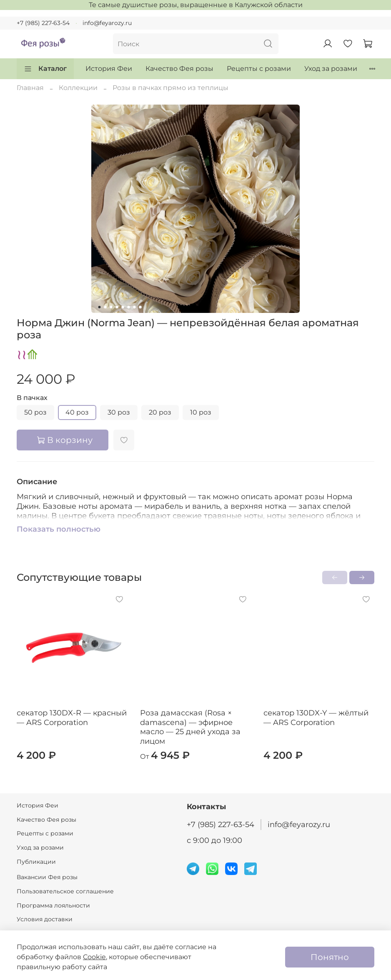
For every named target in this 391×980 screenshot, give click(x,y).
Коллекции (78, 88)
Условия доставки (45, 919)
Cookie (94, 957)
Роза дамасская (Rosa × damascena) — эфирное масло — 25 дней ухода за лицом (190, 727)
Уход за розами (331, 69)
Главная (30, 88)
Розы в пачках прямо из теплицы (170, 88)
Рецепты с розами (259, 69)
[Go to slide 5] (123, 307)
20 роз (160, 412)
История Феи (109, 69)
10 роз (201, 412)
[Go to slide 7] (135, 307)
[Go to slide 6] (129, 307)
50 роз (35, 412)
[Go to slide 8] (140, 307)
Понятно (330, 957)
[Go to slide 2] (105, 307)
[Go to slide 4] (117, 307)
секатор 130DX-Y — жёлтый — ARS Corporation (316, 718)
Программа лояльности (53, 905)
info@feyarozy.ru (107, 23)
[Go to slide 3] (111, 307)
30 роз (119, 412)
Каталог (45, 69)
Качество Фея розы (179, 69)
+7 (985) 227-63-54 (43, 23)
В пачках (32, 398)
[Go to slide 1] (100, 307)
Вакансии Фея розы (47, 877)
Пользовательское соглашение (65, 891)
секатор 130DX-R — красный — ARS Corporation (72, 718)
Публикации (36, 862)
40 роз (77, 412)
